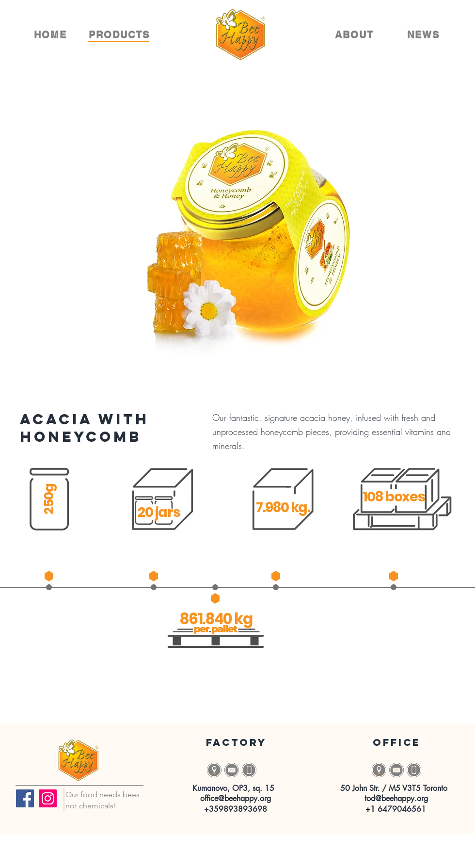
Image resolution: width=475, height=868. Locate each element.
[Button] (232, 770)
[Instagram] (48, 798)
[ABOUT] (355, 35)
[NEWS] (424, 35)
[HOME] (51, 35)
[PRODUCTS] (120, 35)
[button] (214, 770)
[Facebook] (25, 798)
